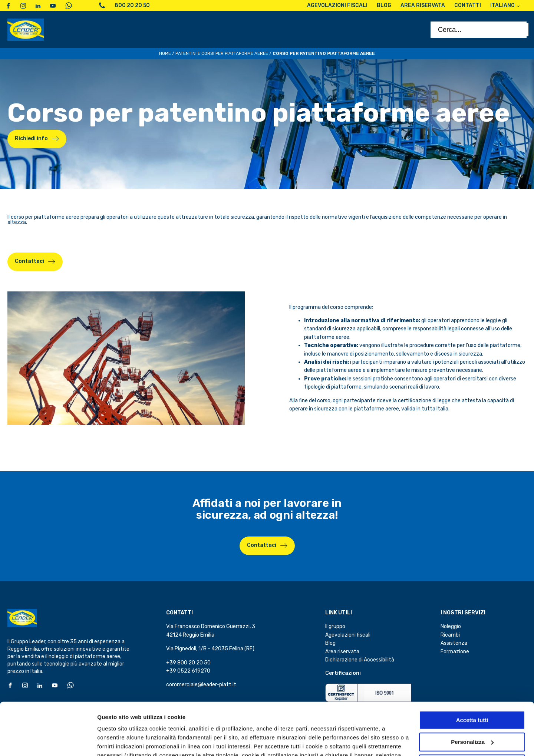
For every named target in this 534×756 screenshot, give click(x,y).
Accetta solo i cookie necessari (472, 711)
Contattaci (262, 545)
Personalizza (114, 741)
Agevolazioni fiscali (348, 635)
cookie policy (277, 721)
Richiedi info (31, 138)
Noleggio (451, 626)
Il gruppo (335, 626)
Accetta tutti (472, 668)
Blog (330, 643)
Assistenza (454, 643)
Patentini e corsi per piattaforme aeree (222, 53)
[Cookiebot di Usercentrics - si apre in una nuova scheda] (48, 742)
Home (165, 53)
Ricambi (450, 635)
